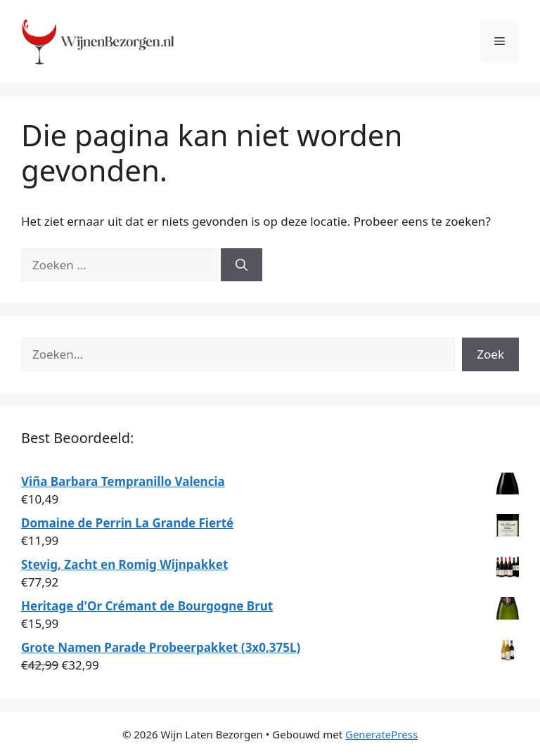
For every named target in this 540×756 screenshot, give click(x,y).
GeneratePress (381, 734)
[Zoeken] (242, 265)
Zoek (490, 354)
